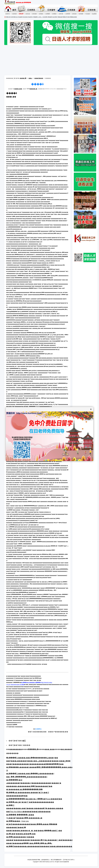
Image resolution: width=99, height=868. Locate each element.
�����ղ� (33, 749)
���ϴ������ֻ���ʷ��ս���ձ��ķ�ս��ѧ (29, 843)
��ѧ (30, 78)
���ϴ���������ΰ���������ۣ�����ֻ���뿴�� (35, 764)
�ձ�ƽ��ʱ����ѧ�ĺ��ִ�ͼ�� (21, 834)
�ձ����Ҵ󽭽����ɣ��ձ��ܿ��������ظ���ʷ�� (32, 758)
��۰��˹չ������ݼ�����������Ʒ (27, 777)
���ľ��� (39, 78)
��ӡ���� (66, 749)
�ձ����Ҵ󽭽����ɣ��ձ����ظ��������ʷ (30, 774)
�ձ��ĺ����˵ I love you (17, 821)
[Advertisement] (49, 60)
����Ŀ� (33, 89)
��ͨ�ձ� (23, 78)
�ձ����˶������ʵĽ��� (20, 815)
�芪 (24, 741)
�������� (16, 749)
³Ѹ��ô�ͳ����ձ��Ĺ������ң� (24, 818)
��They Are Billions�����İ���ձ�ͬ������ (28, 812)
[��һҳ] (39, 729)
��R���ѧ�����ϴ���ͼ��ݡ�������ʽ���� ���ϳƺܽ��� (38, 761)
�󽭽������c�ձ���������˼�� (24, 789)
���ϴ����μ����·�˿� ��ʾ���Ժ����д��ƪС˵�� (34, 831)
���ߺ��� (49, 749)
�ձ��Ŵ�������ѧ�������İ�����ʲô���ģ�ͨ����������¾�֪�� (44, 846)
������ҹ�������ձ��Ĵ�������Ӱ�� (29, 786)
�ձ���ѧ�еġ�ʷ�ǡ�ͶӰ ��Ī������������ (30, 802)
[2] (36, 729)
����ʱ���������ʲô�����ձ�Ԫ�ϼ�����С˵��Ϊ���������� (43, 840)
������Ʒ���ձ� (16, 828)
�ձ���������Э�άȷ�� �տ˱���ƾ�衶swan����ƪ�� (34, 799)
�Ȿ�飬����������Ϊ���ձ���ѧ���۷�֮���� (32, 824)
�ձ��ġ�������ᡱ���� (20, 837)
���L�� (18, 89)
